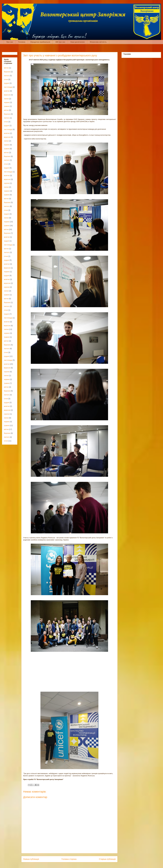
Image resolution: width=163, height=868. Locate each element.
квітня (6, 68)
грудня (6, 83)
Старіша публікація (107, 859)
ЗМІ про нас (60, 42)
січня (6, 79)
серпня (7, 183)
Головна (22, 42)
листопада (8, 87)
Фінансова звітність (98, 42)
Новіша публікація (31, 859)
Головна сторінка (69, 859)
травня (7, 106)
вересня (7, 95)
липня (6, 99)
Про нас (10, 42)
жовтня (7, 91)
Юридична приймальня (40, 42)
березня (7, 72)
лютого (7, 76)
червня (7, 102)
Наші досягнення (78, 42)
